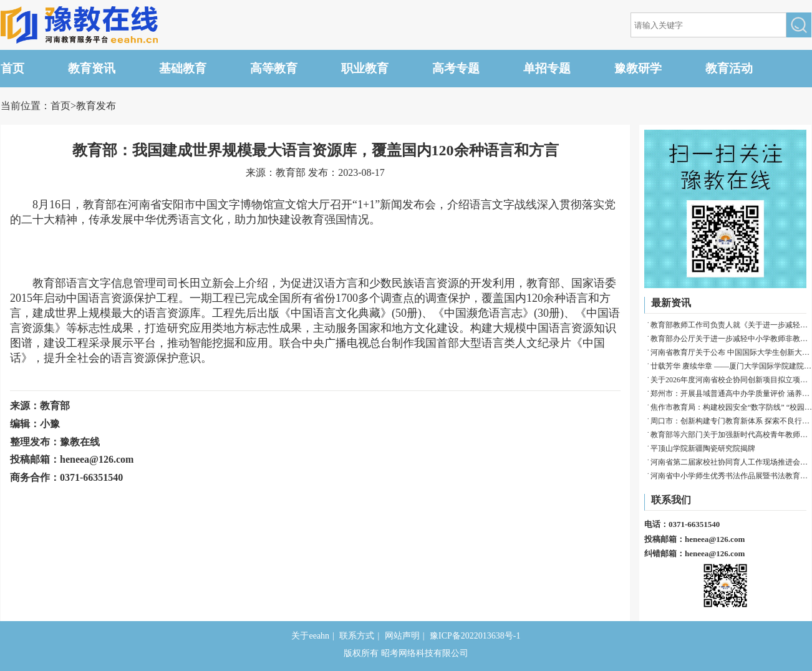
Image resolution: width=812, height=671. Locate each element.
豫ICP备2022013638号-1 (475, 636)
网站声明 (402, 636)
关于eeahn (310, 636)
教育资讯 (92, 68)
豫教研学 (638, 68)
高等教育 (274, 68)
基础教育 (183, 68)
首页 (12, 68)
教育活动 (729, 68)
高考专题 (456, 68)
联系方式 (357, 636)
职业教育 (365, 68)
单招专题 (547, 68)
